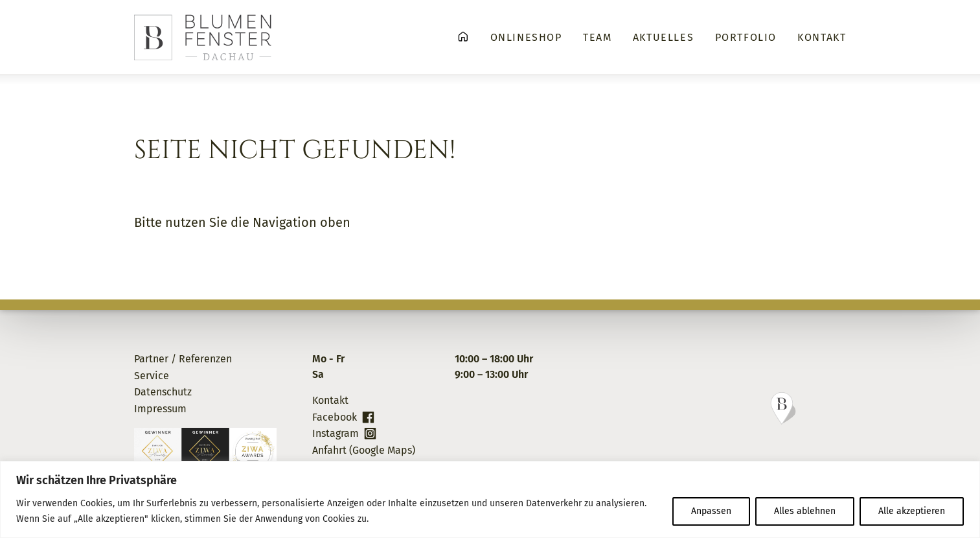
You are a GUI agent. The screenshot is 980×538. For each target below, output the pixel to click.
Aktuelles (663, 37)
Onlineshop (526, 37)
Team (597, 37)
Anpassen (711, 511)
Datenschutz (163, 392)
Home (463, 36)
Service (152, 376)
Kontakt (822, 37)
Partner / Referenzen (183, 359)
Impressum (160, 409)
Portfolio (746, 37)
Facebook (335, 417)
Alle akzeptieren (912, 511)
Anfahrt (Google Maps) (364, 450)
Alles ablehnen (805, 511)
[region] (490, 499)
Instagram (336, 433)
